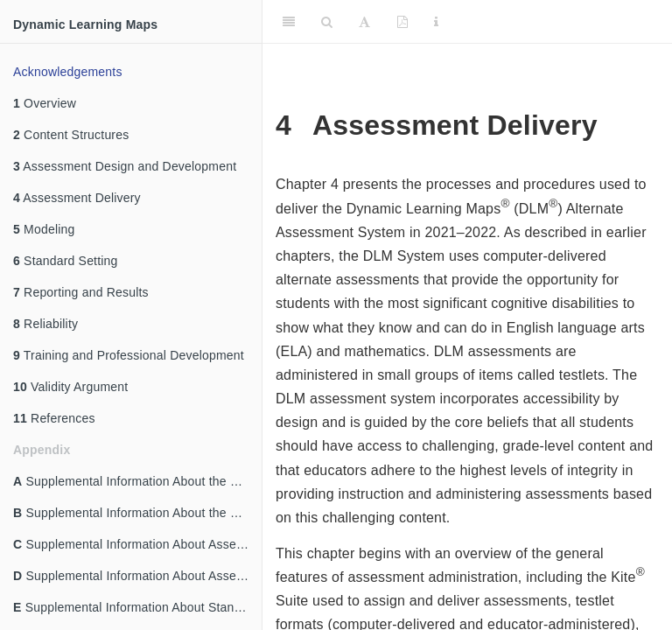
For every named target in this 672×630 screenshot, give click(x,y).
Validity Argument (70, 387)
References (54, 418)
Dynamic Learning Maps (85, 24)
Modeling (44, 229)
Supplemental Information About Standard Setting (137, 607)
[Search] (327, 22)
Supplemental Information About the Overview (137, 481)
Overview (45, 103)
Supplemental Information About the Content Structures (137, 513)
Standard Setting (66, 261)
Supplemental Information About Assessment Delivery (137, 576)
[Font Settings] (364, 22)
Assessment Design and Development (125, 166)
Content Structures (71, 135)
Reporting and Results (81, 292)
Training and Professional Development (129, 355)
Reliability (45, 324)
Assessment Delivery (77, 198)
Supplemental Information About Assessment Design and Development (137, 544)
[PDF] (402, 22)
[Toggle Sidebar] (289, 22)
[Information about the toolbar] (436, 22)
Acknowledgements (68, 72)
